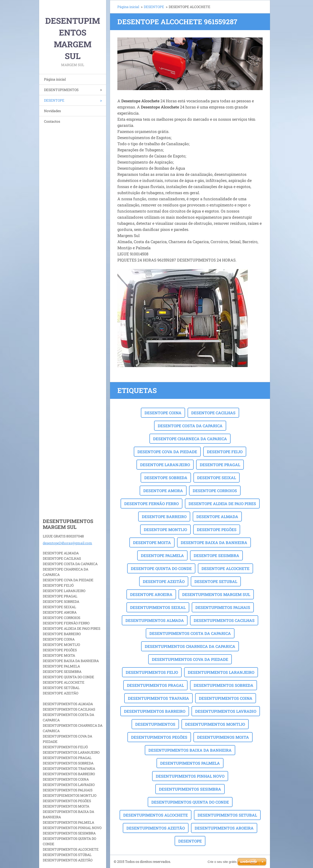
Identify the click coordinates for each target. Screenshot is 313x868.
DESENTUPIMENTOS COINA (226, 698)
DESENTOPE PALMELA (162, 555)
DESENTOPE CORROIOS (215, 491)
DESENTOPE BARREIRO (164, 517)
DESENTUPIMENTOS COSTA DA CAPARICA (190, 633)
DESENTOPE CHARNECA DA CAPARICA (190, 439)
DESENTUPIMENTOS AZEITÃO (156, 828)
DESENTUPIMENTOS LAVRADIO (226, 711)
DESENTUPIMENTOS (61, 90)
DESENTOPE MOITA (152, 542)
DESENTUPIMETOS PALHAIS (223, 607)
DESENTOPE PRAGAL (220, 465)
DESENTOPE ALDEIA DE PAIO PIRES (222, 504)
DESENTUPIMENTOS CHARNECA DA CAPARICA (190, 646)
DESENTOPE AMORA (163, 491)
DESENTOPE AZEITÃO (164, 581)
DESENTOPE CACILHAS (213, 413)
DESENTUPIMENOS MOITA (223, 737)
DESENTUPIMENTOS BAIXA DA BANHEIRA (190, 750)
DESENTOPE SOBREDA (166, 478)
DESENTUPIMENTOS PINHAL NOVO (190, 776)
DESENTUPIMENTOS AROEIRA (224, 828)
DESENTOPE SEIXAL (217, 478)
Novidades (52, 111)
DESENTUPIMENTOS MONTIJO (215, 724)
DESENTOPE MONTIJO (165, 529)
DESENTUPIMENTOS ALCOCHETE (156, 815)
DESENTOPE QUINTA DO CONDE (161, 568)
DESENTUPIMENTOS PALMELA (190, 763)
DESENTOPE (54, 100)
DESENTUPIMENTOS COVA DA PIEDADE (190, 659)
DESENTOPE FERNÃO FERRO (151, 504)
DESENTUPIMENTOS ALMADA (155, 620)
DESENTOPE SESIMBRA (216, 555)
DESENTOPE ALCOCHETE (225, 568)
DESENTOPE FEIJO (225, 452)
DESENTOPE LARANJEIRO (165, 465)
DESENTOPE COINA (163, 413)
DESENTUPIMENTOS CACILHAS (224, 620)
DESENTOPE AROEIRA (151, 594)
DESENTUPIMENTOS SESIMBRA (190, 789)
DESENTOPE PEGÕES (217, 529)
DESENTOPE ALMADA (217, 517)
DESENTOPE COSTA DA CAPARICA (190, 426)
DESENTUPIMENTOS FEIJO (152, 672)
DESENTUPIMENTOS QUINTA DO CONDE (190, 802)
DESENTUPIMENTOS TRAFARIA (158, 698)
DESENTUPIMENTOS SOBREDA (224, 685)
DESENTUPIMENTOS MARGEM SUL (216, 594)
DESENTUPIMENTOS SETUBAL (227, 815)
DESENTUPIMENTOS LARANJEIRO (221, 672)
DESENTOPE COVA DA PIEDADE (167, 452)
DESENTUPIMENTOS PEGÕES (159, 737)
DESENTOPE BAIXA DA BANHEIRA (214, 542)
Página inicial (55, 79)
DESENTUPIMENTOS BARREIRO (155, 711)
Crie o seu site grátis (222, 862)
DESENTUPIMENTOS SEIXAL (158, 607)
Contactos (52, 121)
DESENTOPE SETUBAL (216, 581)
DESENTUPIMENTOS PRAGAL (155, 685)
